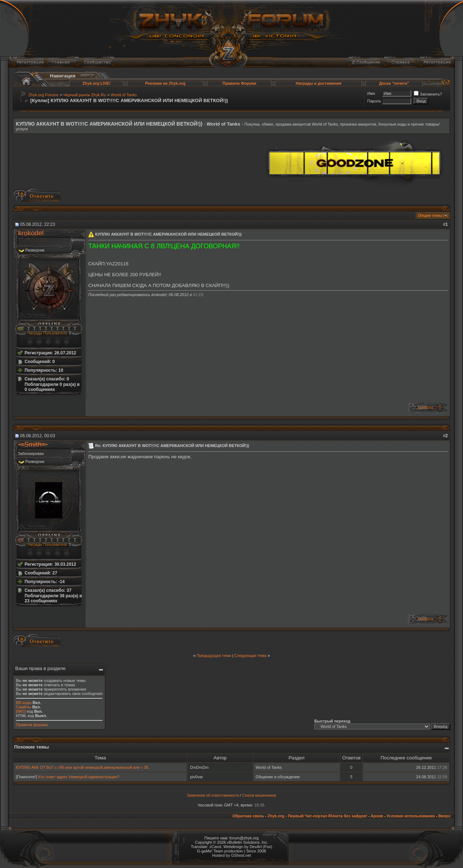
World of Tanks (124, 95)
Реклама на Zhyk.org (165, 83)
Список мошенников (259, 795)
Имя (371, 93)
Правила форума (32, 725)
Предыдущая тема (214, 656)
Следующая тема (250, 656)
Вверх (444, 816)
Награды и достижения (318, 83)
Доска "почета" (394, 83)
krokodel (31, 233)
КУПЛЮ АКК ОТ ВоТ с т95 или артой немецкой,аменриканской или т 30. (83, 767)
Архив (377, 816)
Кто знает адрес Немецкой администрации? (79, 777)
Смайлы (24, 707)
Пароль (374, 101)
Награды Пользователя (47, 333)
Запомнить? (428, 94)
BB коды (24, 703)
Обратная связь (248, 816)
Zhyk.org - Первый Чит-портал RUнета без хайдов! (317, 816)
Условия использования (411, 816)
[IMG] (21, 711)
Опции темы (430, 215)
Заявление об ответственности (213, 795)
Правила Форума (239, 83)
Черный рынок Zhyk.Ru (85, 95)
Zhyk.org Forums (44, 95)
